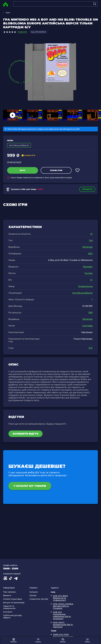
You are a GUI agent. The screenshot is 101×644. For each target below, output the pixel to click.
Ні (91, 234)
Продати (87, 189)
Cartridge (87, 326)
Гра (91, 240)
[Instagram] (6, 579)
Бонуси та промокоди (14, 603)
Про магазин (10, 592)
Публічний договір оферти (12, 617)
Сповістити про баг (39, 599)
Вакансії (7, 596)
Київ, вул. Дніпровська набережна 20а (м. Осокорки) (62, 615)
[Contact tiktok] (11, 579)
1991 (90, 313)
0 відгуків (22, 32)
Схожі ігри (56, 170)
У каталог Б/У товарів (30, 486)
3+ (91, 280)
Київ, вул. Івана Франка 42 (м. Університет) (60, 598)
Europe (89, 273)
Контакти (8, 612)
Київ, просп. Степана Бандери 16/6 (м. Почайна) (63, 606)
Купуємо (34, 592)
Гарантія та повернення (9, 607)
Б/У (91, 348)
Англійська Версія (82, 293)
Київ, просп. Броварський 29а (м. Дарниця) (63, 625)
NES (90, 254)
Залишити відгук (26, 434)
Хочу (23, 170)
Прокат (33, 596)
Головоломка (85, 286)
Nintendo (88, 247)
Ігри (8, 13)
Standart (88, 267)
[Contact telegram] (16, 579)
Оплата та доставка (12, 599)
